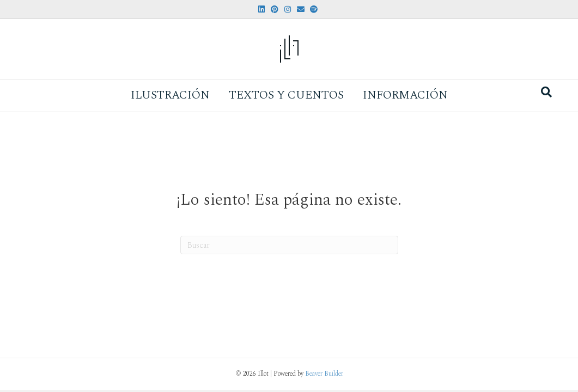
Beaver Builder (324, 374)
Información (405, 95)
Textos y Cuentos (286, 95)
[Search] (546, 92)
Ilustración (170, 95)
